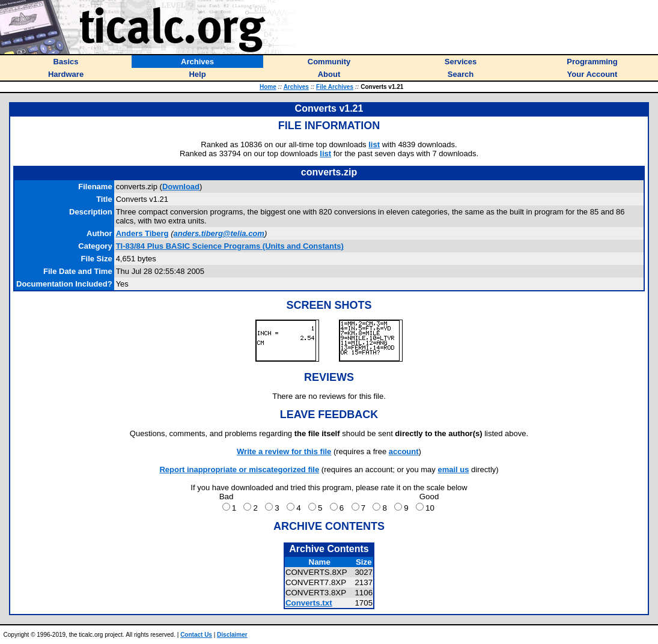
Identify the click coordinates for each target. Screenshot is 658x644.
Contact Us (196, 635)
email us (453, 469)
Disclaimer (232, 635)
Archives (296, 87)
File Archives (335, 87)
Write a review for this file (284, 451)
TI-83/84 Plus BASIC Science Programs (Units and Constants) (230, 246)
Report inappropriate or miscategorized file (239, 469)
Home (268, 87)
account (404, 451)
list (374, 144)
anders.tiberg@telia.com (218, 233)
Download (181, 187)
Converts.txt (309, 603)
